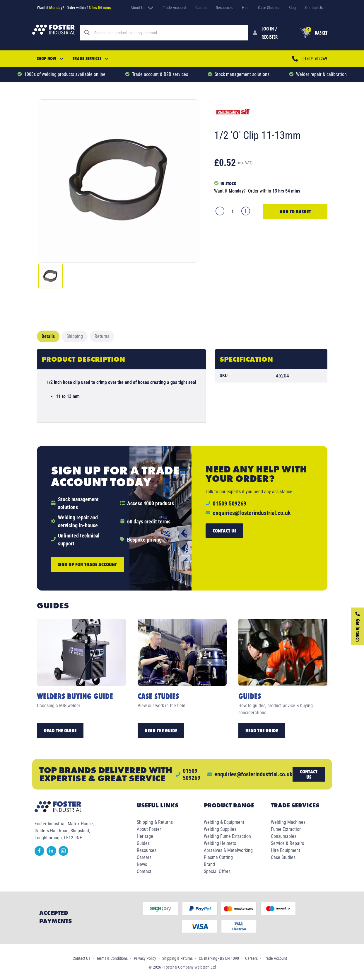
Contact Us (314, 8)
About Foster (149, 829)
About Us (142, 8)
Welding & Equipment (224, 822)
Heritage (145, 836)
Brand (209, 864)
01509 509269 (315, 58)
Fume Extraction (286, 829)
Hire (245, 8)
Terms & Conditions (112, 958)
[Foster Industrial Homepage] (54, 33)
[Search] (169, 33)
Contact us (224, 531)
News (142, 864)
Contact (144, 871)
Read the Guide (60, 730)
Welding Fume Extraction (227, 836)
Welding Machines (288, 822)
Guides (201, 8)
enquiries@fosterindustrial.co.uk (252, 513)
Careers (144, 857)
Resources (224, 8)
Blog (292, 8)
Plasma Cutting (218, 857)
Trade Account (174, 8)
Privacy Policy (145, 958)
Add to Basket (295, 211)
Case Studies (269, 8)
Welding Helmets (220, 843)
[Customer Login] (267, 33)
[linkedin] (53, 854)
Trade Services (90, 58)
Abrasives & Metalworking (228, 850)
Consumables (284, 836)
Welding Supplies (220, 829)
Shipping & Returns (155, 822)
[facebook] (41, 854)
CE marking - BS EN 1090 (219, 958)
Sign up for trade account (87, 564)
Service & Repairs (287, 843)
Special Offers (217, 871)
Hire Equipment (286, 850)
